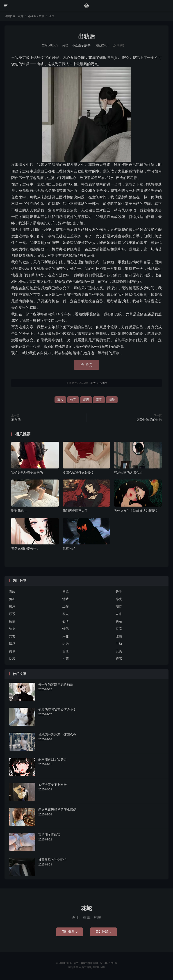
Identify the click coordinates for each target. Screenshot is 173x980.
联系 (12, 614)
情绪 (66, 599)
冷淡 (12, 659)
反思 (86, 400)
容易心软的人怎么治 (128, 473)
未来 (119, 614)
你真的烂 (69, 549)
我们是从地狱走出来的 (27, 473)
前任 (66, 651)
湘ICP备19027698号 (105, 963)
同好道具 (70, 932)
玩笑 (119, 651)
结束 (12, 629)
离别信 (16, 420)
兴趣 (66, 636)
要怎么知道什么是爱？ (78, 473)
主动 (119, 644)
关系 (119, 621)
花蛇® (83, 967)
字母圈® (73, 967)
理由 (119, 636)
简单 (12, 651)
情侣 (66, 629)
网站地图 (86, 963)
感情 (12, 621)
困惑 (66, 659)
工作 (66, 606)
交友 (12, 636)
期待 (112, 400)
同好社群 (103, 932)
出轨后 (87, 36)
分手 (73, 400)
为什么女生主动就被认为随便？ (136, 511)
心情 (66, 621)
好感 (119, 659)
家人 (66, 614)
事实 (60, 400)
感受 (119, 599)
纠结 (66, 644)
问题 (66, 592)
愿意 (99, 400)
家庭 (119, 629)
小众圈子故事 (36, 16)
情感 (12, 644)
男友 (12, 599)
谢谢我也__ (19, 511)
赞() (118, 45)
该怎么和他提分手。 (25, 549)
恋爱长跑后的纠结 (149, 420)
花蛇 (86, 6)
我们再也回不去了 (75, 511)
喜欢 (12, 592)
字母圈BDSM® (96, 967)
